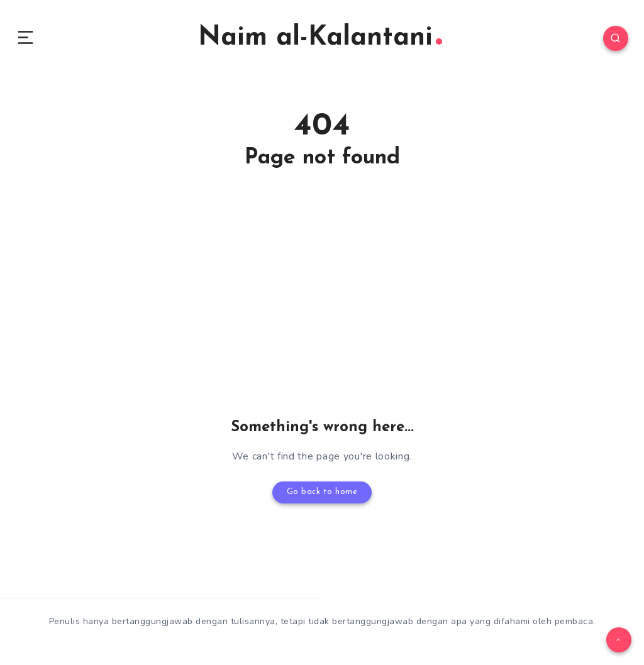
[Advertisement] (322, 318)
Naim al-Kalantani (320, 41)
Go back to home (322, 497)
